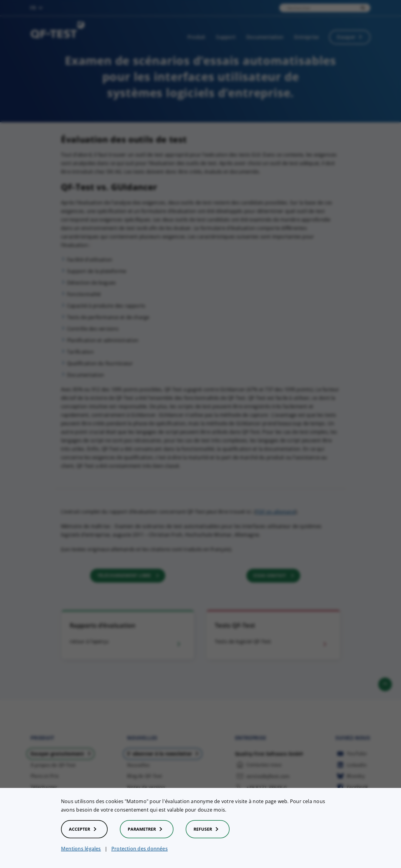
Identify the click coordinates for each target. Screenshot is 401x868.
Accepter (84, 829)
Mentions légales (81, 849)
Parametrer (147, 829)
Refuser (208, 829)
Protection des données (140, 849)
